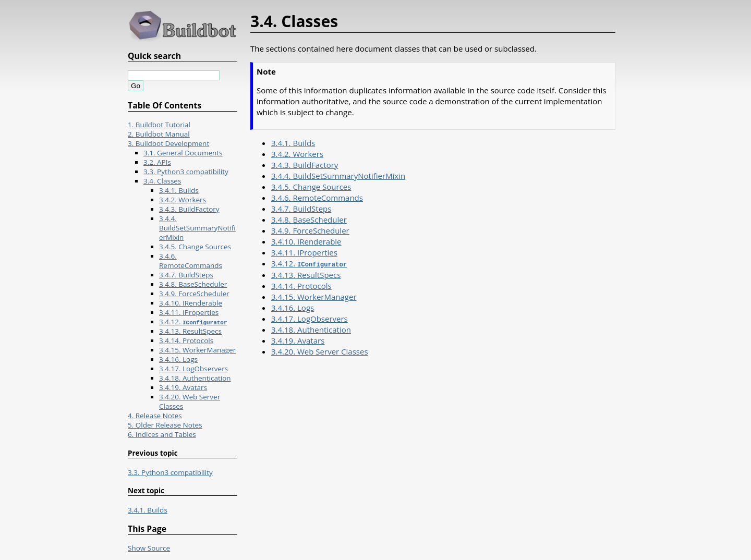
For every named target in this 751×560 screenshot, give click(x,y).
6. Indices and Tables (162, 434)
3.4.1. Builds (293, 143)
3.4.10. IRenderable (306, 241)
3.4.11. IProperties (304, 252)
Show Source (149, 548)
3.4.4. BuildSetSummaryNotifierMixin (338, 176)
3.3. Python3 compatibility (186, 172)
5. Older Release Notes (165, 425)
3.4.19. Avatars (298, 340)
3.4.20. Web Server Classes (320, 351)
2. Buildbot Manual (159, 134)
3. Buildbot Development (168, 143)
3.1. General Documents (183, 153)
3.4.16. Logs (293, 307)
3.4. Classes (162, 181)
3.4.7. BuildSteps (301, 209)
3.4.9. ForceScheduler (310, 230)
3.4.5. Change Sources (311, 187)
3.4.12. (309, 263)
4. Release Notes (155, 416)
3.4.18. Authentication (311, 329)
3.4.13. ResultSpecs (306, 274)
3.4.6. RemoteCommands (317, 198)
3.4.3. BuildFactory (305, 165)
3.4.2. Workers (297, 154)
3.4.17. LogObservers (310, 318)
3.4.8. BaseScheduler (309, 220)
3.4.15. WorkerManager (314, 296)
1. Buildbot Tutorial (159, 125)
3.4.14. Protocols (301, 285)
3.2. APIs (157, 162)
